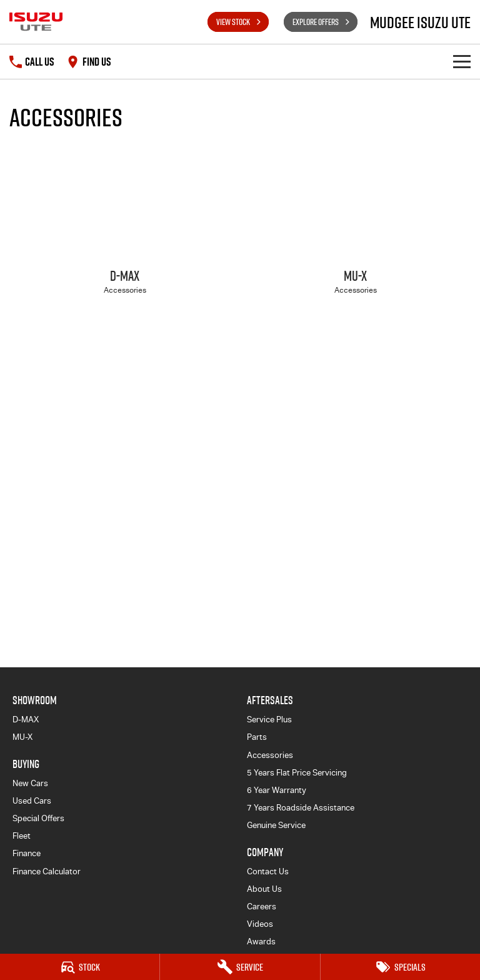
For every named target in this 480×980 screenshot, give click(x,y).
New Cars (30, 783)
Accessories (270, 755)
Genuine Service (276, 825)
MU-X (22, 737)
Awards (261, 942)
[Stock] (80, 967)
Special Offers (38, 818)
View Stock (233, 22)
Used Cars (32, 801)
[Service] (240, 967)
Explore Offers (316, 22)
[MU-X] (355, 232)
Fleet (22, 836)
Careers (262, 907)
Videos (260, 924)
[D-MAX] (125, 232)
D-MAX (26, 720)
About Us (264, 889)
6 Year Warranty (277, 790)
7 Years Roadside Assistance (301, 808)
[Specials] (400, 967)
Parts (257, 737)
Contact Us (268, 871)
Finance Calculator (47, 871)
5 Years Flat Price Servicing (297, 773)
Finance (27, 853)
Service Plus (269, 720)
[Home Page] (36, 22)
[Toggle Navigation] (462, 62)
